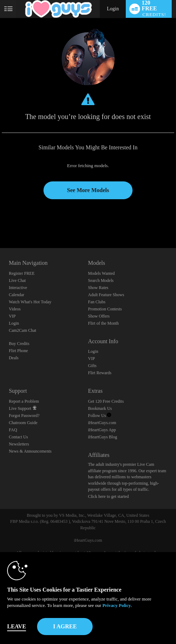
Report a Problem (24, 401)
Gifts (92, 366)
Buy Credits (19, 344)
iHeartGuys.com (102, 423)
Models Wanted (101, 273)
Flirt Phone (19, 351)
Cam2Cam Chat (23, 330)
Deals (14, 358)
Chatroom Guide (23, 423)
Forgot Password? (24, 416)
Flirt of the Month (103, 323)
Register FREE (22, 273)
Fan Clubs (97, 302)
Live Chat (17, 280)
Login (113, 9)
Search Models (101, 280)
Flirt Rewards (100, 373)
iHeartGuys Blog (103, 437)
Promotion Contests (105, 309)
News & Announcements (30, 451)
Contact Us (19, 437)
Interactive (18, 288)
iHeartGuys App (102, 430)
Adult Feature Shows (106, 295)
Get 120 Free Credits (106, 401)
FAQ (13, 430)
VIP (12, 316)
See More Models (88, 190)
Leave (17, 626)
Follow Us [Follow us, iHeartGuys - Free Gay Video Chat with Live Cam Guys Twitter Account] (100, 416)
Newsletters (19, 444)
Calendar (17, 295)
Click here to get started (108, 496)
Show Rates (98, 288)
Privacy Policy (117, 605)
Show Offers (99, 316)
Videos (15, 309)
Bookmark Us (100, 408)
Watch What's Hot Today (30, 302)
